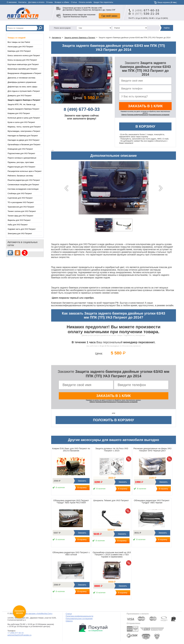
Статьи (74, 2)
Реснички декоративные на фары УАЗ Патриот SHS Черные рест (152, 449)
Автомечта (56, 38)
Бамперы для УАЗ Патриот (19, 51)
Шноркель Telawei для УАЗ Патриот (111, 500)
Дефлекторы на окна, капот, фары (22, 87)
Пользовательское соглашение (159, 115)
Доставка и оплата (36, 2)
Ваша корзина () (167, 2)
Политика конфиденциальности (138, 115)
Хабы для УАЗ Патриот (18, 225)
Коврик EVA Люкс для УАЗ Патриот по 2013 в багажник (71, 449)
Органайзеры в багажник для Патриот (24, 144)
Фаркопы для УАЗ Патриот (19, 220)
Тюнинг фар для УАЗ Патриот (20, 216)
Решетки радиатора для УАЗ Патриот (24, 180)
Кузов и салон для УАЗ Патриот (21, 122)
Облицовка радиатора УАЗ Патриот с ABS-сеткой (71, 553)
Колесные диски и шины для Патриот (24, 118)
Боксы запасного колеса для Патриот (24, 55)
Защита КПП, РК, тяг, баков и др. (22, 104)
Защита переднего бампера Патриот (24, 109)
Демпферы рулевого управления (22, 82)
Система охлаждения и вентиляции (23, 189)
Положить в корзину (114, 420)
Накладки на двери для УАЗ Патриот (24, 140)
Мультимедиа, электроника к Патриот (24, 131)
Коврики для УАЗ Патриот (19, 113)
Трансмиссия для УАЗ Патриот (21, 207)
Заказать (82, 481)
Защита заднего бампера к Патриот (80, 38)
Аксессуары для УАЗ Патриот (20, 47)
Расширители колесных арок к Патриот (25, 171)
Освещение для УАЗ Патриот (20, 149)
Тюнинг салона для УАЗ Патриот (22, 211)
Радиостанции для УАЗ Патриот (21, 167)
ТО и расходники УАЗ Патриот (21, 202)
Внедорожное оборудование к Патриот (24, 73)
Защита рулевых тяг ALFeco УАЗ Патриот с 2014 (112, 449)
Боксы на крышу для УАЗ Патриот (22, 60)
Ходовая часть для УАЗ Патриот (22, 229)
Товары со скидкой (17, 38)
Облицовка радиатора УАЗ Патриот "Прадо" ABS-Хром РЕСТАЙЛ (71, 501)
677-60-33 (145, 10)
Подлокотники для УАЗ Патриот (21, 153)
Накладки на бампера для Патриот (23, 136)
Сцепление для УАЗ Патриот (20, 198)
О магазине (12, 2)
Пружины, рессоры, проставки (21, 162)
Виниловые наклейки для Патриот (22, 69)
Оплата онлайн (85, 2)
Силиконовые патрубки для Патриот (23, 185)
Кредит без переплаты (103, 2)
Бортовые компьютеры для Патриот (23, 64)
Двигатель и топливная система (21, 78)
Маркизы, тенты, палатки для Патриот (24, 127)
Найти (167, 28)
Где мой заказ (109, 16)
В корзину (145, 126)
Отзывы (49, 2)
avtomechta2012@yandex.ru (19, 635)
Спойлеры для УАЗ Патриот (20, 193)
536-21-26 (145, 14)
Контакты (22, 2)
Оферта (124, 115)
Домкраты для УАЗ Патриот (20, 96)
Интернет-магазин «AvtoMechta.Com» (36, 613)
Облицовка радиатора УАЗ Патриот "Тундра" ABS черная (152, 501)
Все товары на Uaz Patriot (19, 42)
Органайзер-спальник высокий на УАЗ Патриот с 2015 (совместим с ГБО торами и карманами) (112, 554)
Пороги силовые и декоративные (22, 158)
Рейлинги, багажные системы (20, 176)
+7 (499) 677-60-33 (16, 633)
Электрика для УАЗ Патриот (20, 233)
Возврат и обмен (62, 2)
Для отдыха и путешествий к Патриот (24, 91)
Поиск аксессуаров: (63, 28)
